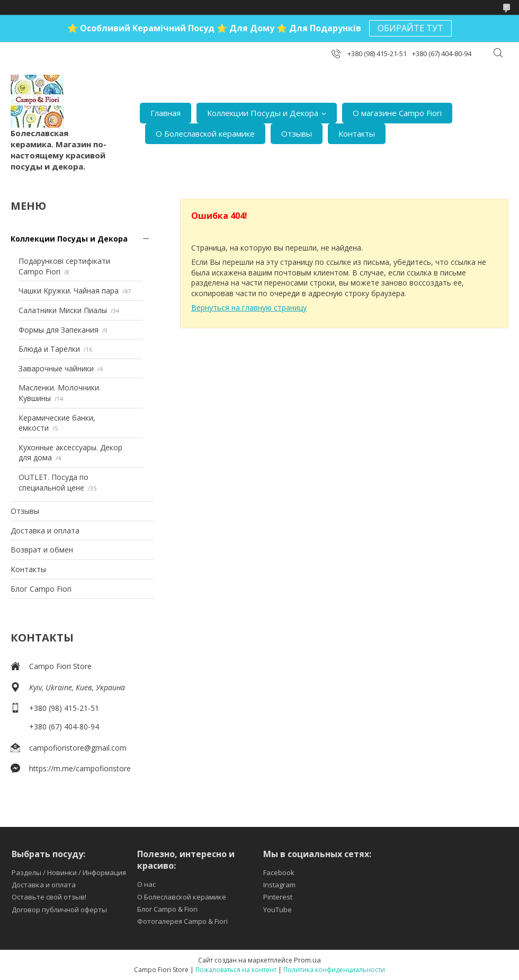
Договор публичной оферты (59, 910)
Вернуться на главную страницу (249, 308)
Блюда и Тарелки (49, 349)
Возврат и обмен (42, 550)
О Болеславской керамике (205, 133)
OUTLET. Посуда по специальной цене (53, 482)
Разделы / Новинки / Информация (69, 872)
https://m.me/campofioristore (80, 768)
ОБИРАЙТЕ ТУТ (410, 28)
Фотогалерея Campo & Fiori (182, 921)
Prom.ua (307, 960)
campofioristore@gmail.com (78, 748)
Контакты (357, 133)
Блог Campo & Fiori (167, 909)
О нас (146, 884)
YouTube (278, 910)
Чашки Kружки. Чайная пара (69, 291)
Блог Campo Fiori (41, 589)
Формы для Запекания (59, 330)
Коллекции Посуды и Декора (263, 113)
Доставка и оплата (45, 531)
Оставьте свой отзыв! (49, 897)
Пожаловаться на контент (236, 970)
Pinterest (278, 897)
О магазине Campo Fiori (397, 113)
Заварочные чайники (56, 368)
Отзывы (297, 133)
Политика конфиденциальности (334, 970)
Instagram (279, 885)
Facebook (279, 872)
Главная (165, 113)
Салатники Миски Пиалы (63, 310)
